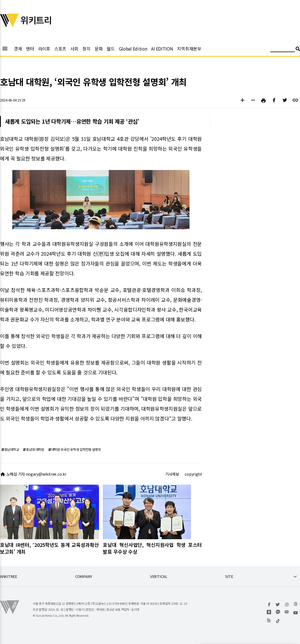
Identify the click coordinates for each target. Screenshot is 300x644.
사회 (74, 49)
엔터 (30, 49)
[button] (242, 101)
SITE (229, 577)
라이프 (44, 49)
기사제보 (172, 474)
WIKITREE (9, 577)
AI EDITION (162, 49)
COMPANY (84, 577)
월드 (111, 49)
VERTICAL (159, 577)
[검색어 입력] (283, 50)
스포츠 (60, 49)
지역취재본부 (189, 49)
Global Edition (133, 49)
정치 (86, 49)
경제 (18, 49)
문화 (99, 49)
